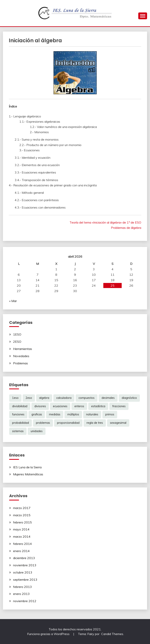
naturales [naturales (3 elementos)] (92, 414)
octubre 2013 (23, 572)
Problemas (21, 363)
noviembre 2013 (25, 565)
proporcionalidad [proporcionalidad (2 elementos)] (68, 423)
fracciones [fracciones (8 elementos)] (119, 406)
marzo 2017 (22, 508)
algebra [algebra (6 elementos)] (44, 398)
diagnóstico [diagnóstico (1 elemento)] (129, 398)
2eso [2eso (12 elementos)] (29, 398)
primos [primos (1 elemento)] (110, 414)
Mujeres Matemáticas (28, 474)
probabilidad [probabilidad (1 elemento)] (21, 423)
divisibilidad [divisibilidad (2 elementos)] (20, 406)
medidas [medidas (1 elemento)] (55, 414)
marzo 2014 (22, 537)
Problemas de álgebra (126, 228)
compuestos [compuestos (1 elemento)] (87, 398)
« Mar (13, 301)
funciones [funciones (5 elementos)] (18, 414)
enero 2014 (21, 551)
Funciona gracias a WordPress (49, 634)
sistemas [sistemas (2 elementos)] (18, 431)
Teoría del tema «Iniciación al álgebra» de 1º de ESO (105, 222)
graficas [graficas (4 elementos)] (37, 414)
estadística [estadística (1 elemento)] (98, 406)
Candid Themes (112, 634)
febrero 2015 (22, 522)
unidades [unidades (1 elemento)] (37, 431)
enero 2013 (21, 594)
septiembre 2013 (25, 580)
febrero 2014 (22, 544)
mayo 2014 (21, 529)
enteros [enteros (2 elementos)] (79, 406)
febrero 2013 (22, 587)
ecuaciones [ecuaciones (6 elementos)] (60, 406)
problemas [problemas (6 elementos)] (43, 423)
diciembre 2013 (24, 558)
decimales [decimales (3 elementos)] (108, 398)
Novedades (21, 356)
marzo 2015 (22, 515)
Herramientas (23, 349)
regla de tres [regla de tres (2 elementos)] (95, 423)
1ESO (17, 334)
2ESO (17, 342)
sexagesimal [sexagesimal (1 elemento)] (118, 423)
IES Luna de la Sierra (27, 467)
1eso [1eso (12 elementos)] (15, 398)
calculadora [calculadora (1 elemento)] (64, 398)
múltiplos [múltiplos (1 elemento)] (73, 414)
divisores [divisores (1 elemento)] (40, 406)
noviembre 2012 (25, 601)
